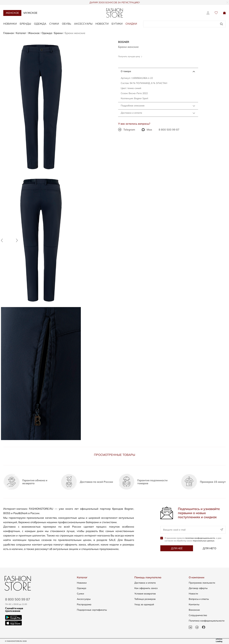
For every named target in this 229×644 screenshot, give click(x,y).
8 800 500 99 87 (169, 130)
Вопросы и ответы (199, 599)
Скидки (131, 24)
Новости (102, 24)
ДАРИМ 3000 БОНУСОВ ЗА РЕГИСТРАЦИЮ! (115, 3)
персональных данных (204, 541)
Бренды (25, 24)
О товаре (126, 71)
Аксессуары (83, 24)
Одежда (40, 24)
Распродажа (84, 604)
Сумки (54, 24)
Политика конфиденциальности (207, 621)
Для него (209, 548)
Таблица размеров (145, 599)
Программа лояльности (202, 583)
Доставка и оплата (131, 113)
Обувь (67, 24)
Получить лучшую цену (130, 56)
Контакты (194, 604)
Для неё (177, 548)
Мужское (30, 13)
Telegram (127, 130)
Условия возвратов (145, 594)
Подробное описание (133, 106)
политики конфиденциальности (200, 538)
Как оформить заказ (146, 588)
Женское (12, 13)
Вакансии (194, 610)
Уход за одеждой (144, 604)
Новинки (10, 24)
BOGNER (124, 42)
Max (147, 130)
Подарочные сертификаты (92, 610)
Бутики (117, 24)
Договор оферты (198, 588)
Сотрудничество (198, 615)
